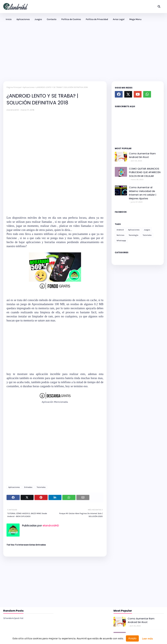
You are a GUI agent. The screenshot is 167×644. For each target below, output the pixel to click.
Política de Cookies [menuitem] (71, 19)
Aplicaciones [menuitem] (23, 19)
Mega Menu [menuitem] (135, 19)
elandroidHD (13, 110)
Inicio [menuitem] (9, 19)
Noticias (120, 235)
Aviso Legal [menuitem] (119, 19)
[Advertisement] (83, 54)
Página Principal (14, 87)
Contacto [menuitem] (52, 19)
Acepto (132, 638)
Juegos (147, 230)
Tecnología (133, 235)
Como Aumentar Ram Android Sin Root (142, 155)
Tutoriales (41, 487)
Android (120, 230)
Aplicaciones (29, 87)
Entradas (28, 487)
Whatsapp (121, 241)
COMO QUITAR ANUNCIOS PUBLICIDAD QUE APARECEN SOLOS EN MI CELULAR (145, 172)
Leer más (147, 639)
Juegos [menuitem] (38, 19)
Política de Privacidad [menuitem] (97, 19)
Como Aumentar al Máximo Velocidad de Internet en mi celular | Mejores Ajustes (143, 193)
